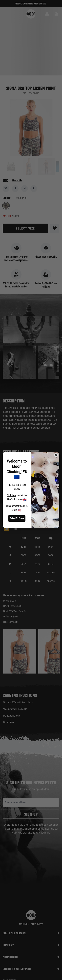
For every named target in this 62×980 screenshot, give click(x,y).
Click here (11, 495)
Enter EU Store (17, 518)
